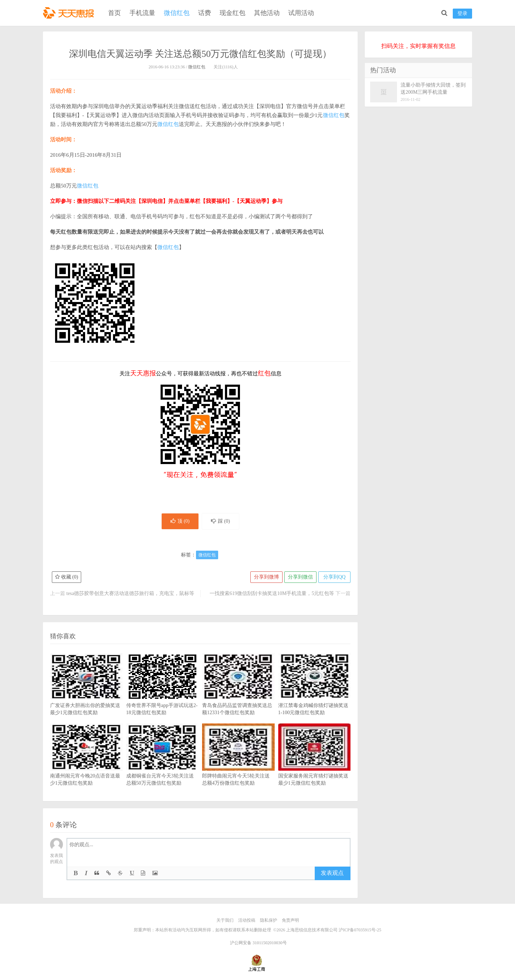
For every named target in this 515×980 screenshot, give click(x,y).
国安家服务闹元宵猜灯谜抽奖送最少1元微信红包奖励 (315, 765)
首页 (114, 13)
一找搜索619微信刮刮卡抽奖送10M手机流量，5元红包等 (272, 593)
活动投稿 (247, 920)
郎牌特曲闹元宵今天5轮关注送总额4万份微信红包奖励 (238, 765)
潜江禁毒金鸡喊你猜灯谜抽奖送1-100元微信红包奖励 (315, 695)
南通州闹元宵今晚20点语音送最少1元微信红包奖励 (86, 765)
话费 (205, 13)
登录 (462, 13)
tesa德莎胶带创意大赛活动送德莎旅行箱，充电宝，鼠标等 (131, 593)
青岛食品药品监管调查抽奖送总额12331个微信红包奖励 (238, 695)
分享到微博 (266, 577)
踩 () (220, 521)
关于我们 (225, 920)
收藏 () (67, 577)
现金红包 (232, 13)
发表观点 (332, 873)
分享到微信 (300, 577)
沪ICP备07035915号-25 (360, 930)
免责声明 (290, 920)
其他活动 (267, 13)
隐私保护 (269, 920)
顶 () (180, 521)
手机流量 (142, 13)
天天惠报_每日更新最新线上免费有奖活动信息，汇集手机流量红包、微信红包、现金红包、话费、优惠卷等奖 (70, 13)
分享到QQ (334, 577)
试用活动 (301, 13)
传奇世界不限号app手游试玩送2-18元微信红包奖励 (163, 695)
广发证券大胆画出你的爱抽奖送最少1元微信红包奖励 (86, 695)
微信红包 (177, 13)
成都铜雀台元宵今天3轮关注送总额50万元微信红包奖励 (163, 765)
